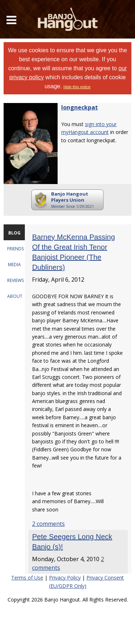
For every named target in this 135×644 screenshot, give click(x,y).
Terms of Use (27, 578)
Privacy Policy (65, 578)
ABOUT (15, 296)
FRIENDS (15, 249)
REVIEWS (15, 280)
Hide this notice (77, 87)
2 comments (48, 524)
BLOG (14, 233)
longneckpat (80, 107)
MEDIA (14, 265)
